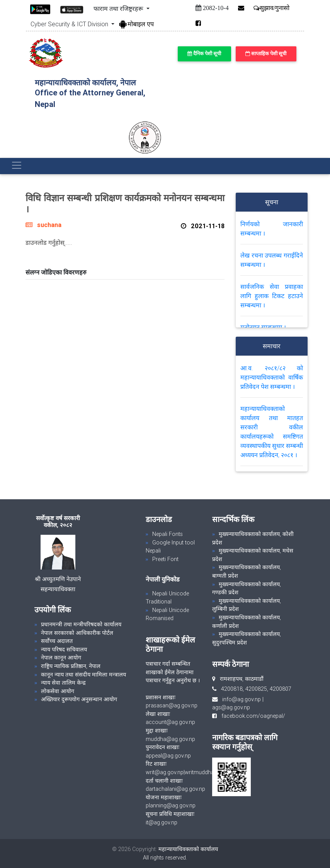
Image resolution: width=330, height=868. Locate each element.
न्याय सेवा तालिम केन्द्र (63, 683)
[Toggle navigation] (17, 165)
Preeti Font (165, 559)
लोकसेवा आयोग (58, 691)
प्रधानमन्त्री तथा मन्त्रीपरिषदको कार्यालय (81, 624)
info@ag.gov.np (242, 699)
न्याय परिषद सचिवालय (64, 649)
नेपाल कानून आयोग (61, 658)
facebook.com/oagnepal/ (251, 716)
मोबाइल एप (136, 24)
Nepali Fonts (168, 534)
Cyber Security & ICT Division (70, 24)
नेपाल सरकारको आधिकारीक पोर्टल (77, 633)
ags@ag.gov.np (231, 707)
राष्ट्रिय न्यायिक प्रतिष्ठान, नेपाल (71, 666)
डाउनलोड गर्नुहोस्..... (49, 242)
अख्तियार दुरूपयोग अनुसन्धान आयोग (79, 699)
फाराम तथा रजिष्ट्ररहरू (119, 8)
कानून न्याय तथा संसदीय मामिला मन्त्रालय (83, 675)
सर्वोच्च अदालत (57, 641)
